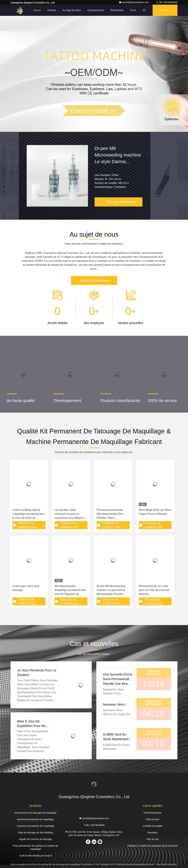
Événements (117, 10)
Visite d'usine (153, 819)
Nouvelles (153, 833)
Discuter (165, 10)
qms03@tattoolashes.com (134, 2)
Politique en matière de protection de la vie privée (153, 846)
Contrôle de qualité (153, 826)
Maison (37, 10)
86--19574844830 (167, 2)
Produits (52, 10)
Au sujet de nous (72, 10)
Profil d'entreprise (153, 813)
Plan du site (153, 839)
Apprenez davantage (94, 280)
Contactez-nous (96, 10)
